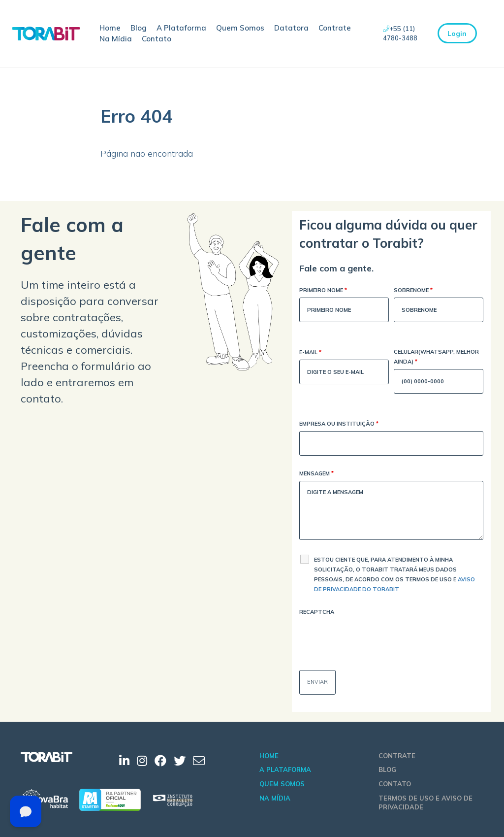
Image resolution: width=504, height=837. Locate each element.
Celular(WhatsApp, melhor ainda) (436, 357)
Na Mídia (116, 39)
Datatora (291, 28)
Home (110, 28)
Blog (139, 28)
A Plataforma (181, 28)
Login (457, 33)
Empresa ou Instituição (339, 424)
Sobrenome (413, 291)
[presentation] (374, 638)
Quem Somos (240, 28)
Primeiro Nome (323, 291)
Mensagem (316, 474)
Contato (157, 39)
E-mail (310, 353)
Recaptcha (317, 612)
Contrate (335, 28)
